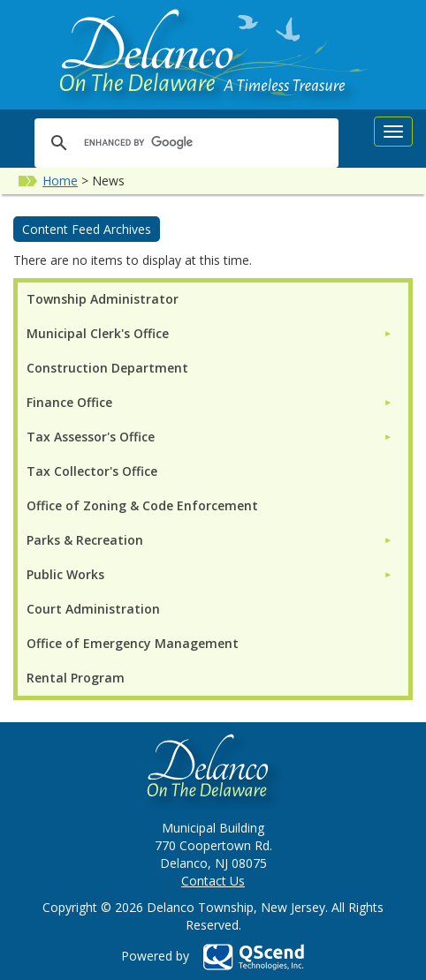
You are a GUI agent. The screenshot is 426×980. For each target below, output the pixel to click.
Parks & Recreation (85, 540)
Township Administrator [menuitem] (103, 299)
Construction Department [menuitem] (107, 368)
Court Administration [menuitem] (93, 609)
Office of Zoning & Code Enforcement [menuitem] (142, 505)
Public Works (65, 574)
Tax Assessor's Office (91, 437)
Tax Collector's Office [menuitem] (92, 471)
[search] (184, 143)
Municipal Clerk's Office (98, 333)
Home (60, 181)
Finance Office (69, 402)
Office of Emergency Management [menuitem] (133, 643)
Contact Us (213, 881)
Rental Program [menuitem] (76, 678)
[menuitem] (209, 333)
